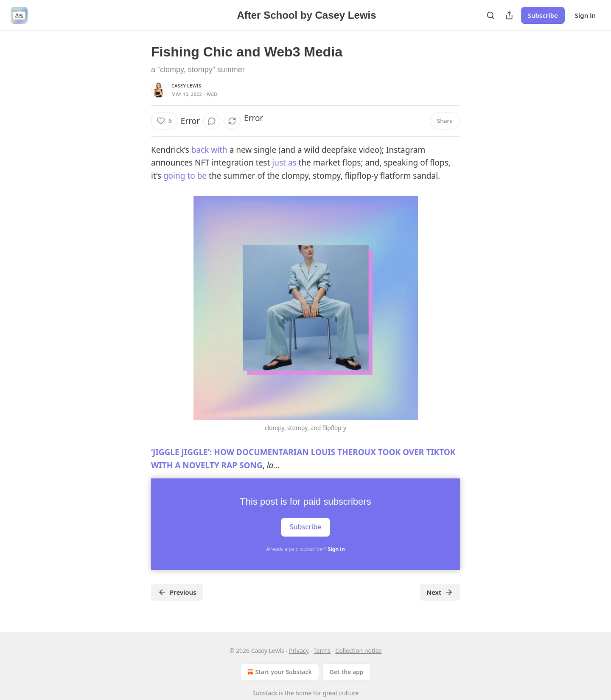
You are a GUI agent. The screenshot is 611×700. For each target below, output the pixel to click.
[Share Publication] (509, 15)
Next (440, 592)
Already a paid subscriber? (305, 549)
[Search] (490, 15)
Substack (265, 693)
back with (208, 150)
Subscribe (543, 15)
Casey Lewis (186, 86)
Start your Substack (279, 672)
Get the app (347, 672)
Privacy (299, 651)
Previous (177, 592)
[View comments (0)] (212, 121)
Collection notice (358, 651)
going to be (185, 176)
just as (283, 163)
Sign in (585, 15)
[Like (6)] (164, 121)
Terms (322, 651)
